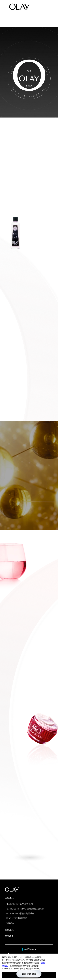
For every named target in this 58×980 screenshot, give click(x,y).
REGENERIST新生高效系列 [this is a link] (19, 904)
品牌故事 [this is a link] (9, 936)
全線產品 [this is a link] (9, 898)
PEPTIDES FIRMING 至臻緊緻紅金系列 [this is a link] (25, 909)
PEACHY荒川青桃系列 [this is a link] (17, 918)
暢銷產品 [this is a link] (9, 930)
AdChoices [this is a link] (30, 949)
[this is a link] (24, 949)
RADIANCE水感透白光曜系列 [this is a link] (20, 914)
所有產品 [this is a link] (10, 923)
